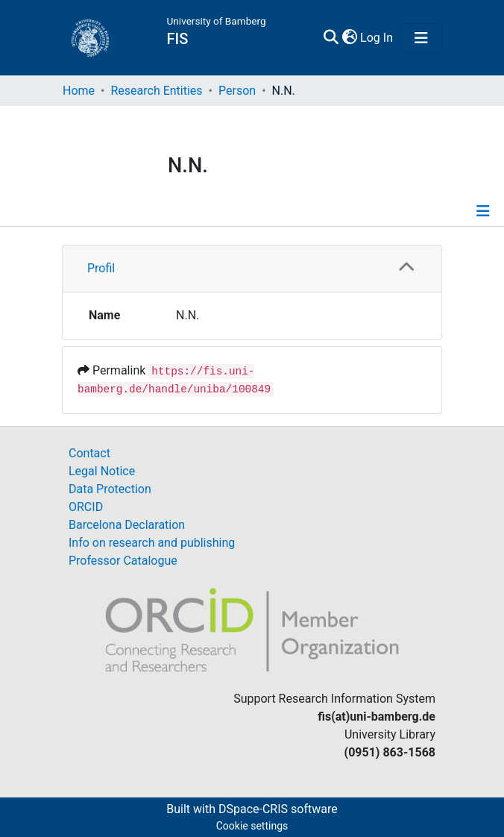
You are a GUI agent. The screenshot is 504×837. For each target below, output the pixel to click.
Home (79, 91)
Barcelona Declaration (127, 525)
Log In (377, 38)
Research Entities (156, 91)
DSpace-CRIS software (278, 809)
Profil (101, 268)
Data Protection (110, 489)
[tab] (252, 269)
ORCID (86, 507)
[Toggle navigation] (421, 38)
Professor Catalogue (123, 561)
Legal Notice (102, 471)
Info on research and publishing (152, 543)
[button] (349, 38)
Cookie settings (252, 826)
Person (237, 91)
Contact (89, 453)
